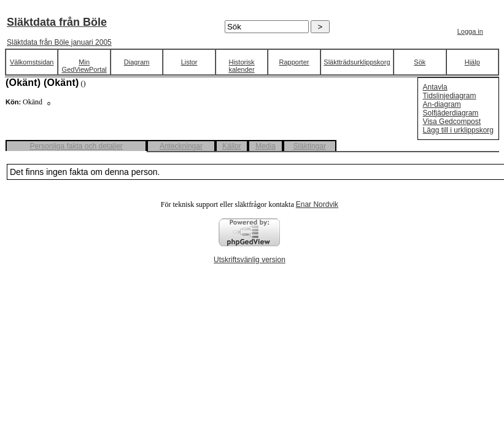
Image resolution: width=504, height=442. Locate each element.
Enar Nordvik (317, 204)
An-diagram (442, 104)
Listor (189, 62)
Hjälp (472, 62)
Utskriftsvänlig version (250, 260)
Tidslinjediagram (450, 96)
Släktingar (310, 146)
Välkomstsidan (32, 62)
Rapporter (294, 62)
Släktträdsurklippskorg (357, 62)
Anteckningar (181, 146)
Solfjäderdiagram (451, 113)
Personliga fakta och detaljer (76, 146)
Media (266, 146)
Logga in (470, 31)
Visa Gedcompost (452, 122)
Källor (232, 146)
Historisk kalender (241, 66)
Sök (420, 62)
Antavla (435, 87)
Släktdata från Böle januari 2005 (59, 42)
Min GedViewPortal (84, 66)
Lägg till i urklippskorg (458, 130)
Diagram (137, 62)
